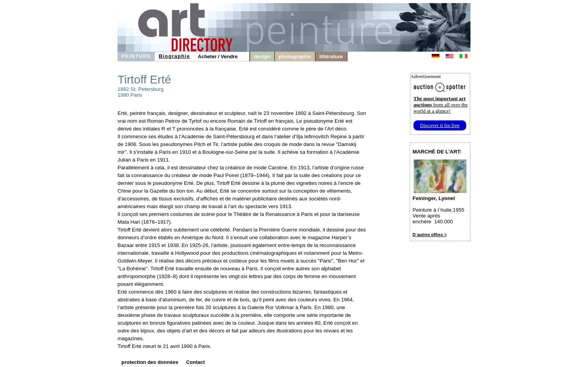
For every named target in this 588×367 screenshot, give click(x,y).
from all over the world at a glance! (441, 105)
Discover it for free (440, 125)
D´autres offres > (430, 235)
